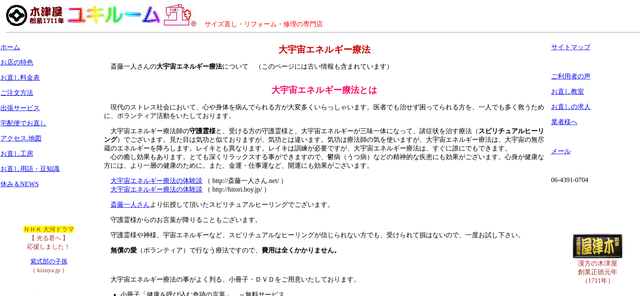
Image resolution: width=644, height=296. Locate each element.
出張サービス (20, 108)
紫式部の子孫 (49, 261)
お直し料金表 (20, 77)
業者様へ (564, 122)
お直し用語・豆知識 (30, 169)
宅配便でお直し (23, 123)
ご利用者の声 (571, 76)
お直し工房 (17, 154)
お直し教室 (568, 91)
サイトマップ (571, 47)
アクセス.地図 (21, 138)
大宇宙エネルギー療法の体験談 (156, 181)
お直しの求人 (571, 107)
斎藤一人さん (130, 205)
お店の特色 (17, 62)
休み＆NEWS (20, 184)
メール (561, 151)
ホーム (10, 47)
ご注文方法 (17, 93)
